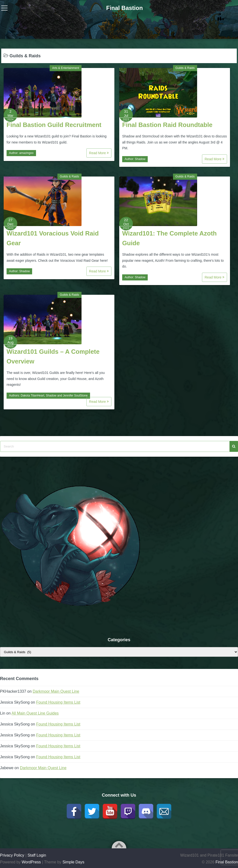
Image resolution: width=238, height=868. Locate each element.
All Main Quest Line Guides (35, 713)
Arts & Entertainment (66, 68)
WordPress (31, 862)
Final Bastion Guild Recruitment (54, 125)
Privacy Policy (12, 855)
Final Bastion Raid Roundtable (167, 125)
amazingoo (26, 153)
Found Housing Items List (58, 702)
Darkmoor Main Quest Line (56, 691)
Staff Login (37, 855)
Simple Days (73, 862)
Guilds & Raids (185, 68)
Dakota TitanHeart (32, 396)
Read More (99, 153)
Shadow (140, 159)
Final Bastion (124, 8)
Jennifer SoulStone (75, 396)
